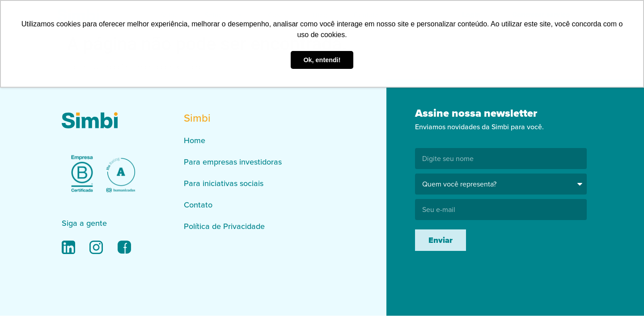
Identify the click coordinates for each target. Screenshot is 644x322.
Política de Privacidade (224, 226)
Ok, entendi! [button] (322, 60)
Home (195, 140)
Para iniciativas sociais (224, 183)
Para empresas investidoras (233, 162)
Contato (198, 205)
